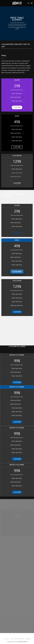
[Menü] (32, 3)
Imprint (28, 639)
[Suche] (28, 3)
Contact (6, 639)
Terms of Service (19, 639)
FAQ (12, 639)
